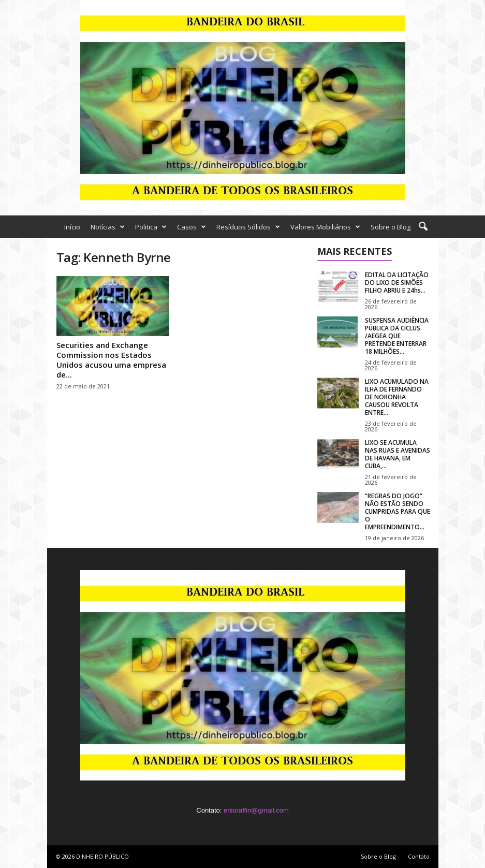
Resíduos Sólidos (248, 227)
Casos (192, 227)
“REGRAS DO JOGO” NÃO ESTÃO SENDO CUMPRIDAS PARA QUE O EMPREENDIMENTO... (398, 511)
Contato (419, 856)
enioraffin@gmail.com (256, 810)
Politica (151, 227)
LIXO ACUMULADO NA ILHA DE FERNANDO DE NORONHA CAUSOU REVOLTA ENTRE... (397, 397)
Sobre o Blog (391, 227)
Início (72, 227)
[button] (423, 227)
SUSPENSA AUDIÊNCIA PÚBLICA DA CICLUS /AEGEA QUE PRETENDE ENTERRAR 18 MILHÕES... (397, 336)
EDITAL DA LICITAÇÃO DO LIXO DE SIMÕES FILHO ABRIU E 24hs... (397, 283)
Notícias (108, 227)
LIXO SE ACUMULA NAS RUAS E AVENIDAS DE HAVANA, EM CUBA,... (398, 454)
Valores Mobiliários (325, 227)
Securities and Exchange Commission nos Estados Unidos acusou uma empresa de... (111, 360)
